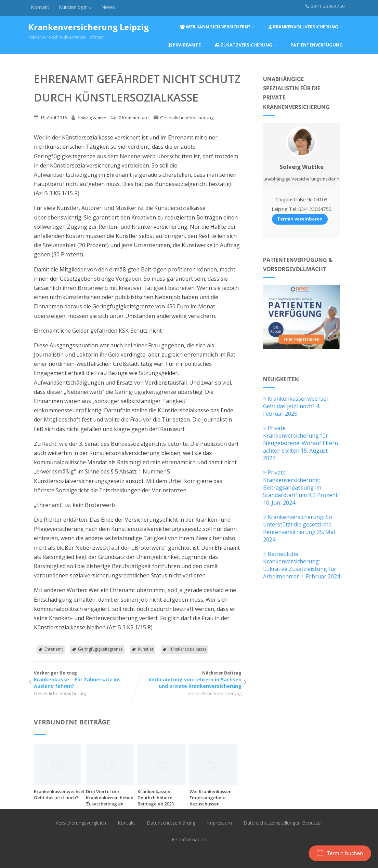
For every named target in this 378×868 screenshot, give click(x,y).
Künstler (146, 649)
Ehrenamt (54, 649)
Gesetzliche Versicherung (187, 118)
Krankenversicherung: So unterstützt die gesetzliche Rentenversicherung (298, 524)
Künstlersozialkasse (188, 649)
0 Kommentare (134, 118)
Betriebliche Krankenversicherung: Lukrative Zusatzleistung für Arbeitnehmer (300, 565)
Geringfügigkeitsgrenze (100, 649)
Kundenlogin (75, 7)
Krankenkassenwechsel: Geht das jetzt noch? (60, 794)
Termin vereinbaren (300, 219)
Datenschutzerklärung (171, 823)
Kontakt (40, 7)
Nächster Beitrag (189, 679)
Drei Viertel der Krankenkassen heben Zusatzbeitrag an (110, 798)
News (108, 7)
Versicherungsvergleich (81, 823)
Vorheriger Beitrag (86, 679)
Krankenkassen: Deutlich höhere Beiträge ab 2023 (156, 798)
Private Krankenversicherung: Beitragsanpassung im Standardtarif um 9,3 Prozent (300, 484)
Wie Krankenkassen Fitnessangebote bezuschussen (211, 798)
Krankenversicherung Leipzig (89, 27)
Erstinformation (189, 839)
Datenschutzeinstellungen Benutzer (283, 823)
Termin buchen (340, 853)
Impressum (219, 823)
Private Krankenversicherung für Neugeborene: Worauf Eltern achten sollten (301, 439)
